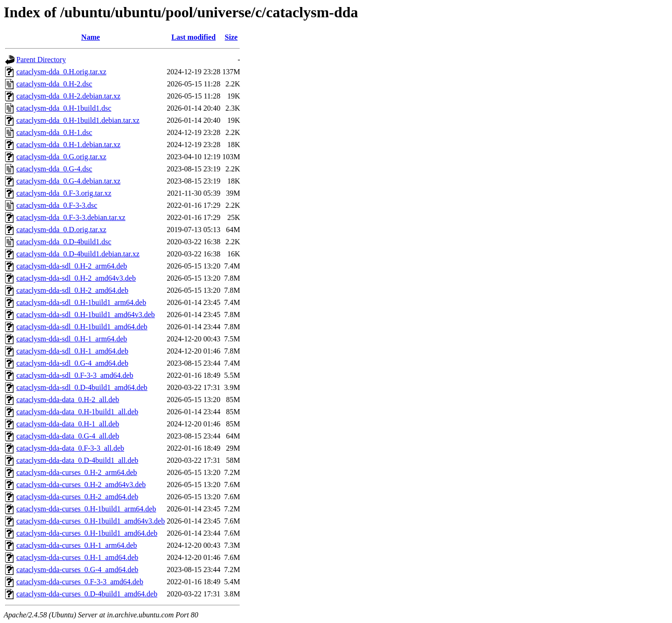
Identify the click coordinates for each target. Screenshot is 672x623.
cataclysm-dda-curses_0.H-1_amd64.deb (77, 557)
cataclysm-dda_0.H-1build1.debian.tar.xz (78, 120)
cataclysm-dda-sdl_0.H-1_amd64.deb (72, 351)
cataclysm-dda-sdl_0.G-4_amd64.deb (72, 363)
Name (91, 37)
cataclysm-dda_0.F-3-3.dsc (57, 205)
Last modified (193, 37)
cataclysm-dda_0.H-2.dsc (54, 84)
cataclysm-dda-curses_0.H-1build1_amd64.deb (87, 533)
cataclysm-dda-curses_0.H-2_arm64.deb (77, 472)
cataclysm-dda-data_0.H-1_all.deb (68, 424)
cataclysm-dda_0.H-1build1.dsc (64, 108)
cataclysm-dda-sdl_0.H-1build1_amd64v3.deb (86, 315)
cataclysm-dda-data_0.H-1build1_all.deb (77, 412)
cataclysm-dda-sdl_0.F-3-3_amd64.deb (75, 375)
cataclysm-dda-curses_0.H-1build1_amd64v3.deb (91, 521)
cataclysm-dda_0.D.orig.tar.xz (61, 230)
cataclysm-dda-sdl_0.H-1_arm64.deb (72, 339)
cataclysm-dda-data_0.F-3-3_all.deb (70, 448)
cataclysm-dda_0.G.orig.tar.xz (61, 157)
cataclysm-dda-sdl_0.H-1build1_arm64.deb (81, 302)
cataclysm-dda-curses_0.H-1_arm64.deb (77, 545)
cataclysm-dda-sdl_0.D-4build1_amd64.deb (82, 387)
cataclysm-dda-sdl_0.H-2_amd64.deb (72, 290)
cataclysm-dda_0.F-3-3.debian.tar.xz (71, 217)
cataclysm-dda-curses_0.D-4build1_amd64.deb (87, 594)
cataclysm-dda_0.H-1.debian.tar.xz (68, 145)
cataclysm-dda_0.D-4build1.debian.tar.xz (78, 254)
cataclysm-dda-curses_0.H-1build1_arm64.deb (86, 509)
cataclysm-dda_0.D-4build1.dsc (64, 242)
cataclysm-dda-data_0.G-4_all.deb (68, 436)
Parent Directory (41, 60)
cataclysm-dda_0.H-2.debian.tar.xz (68, 96)
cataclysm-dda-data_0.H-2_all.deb (68, 400)
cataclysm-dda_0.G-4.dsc (54, 169)
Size (231, 37)
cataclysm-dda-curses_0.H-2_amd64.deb (77, 497)
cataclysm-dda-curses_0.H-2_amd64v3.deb (81, 485)
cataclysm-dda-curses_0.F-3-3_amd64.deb (80, 582)
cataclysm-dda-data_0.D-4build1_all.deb (77, 460)
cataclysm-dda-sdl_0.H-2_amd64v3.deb (76, 278)
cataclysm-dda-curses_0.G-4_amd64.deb (77, 570)
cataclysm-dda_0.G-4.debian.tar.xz (68, 181)
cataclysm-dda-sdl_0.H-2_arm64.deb (72, 266)
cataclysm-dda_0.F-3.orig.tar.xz (64, 193)
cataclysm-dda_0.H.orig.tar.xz (61, 72)
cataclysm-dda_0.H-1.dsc (54, 132)
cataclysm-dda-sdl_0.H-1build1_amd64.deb (82, 327)
